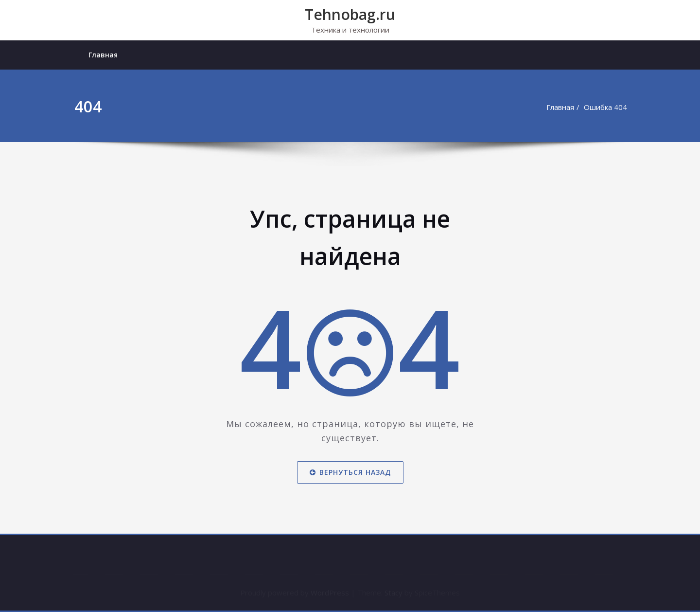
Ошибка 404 (605, 107)
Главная (103, 55)
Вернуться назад (350, 472)
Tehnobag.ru (350, 14)
